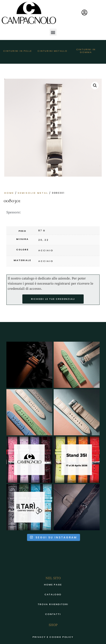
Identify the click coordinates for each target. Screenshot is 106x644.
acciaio (46, 250)
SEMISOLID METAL (33, 193)
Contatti (53, 614)
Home (9, 193)
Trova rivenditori (53, 604)
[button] (53, 32)
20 (40, 240)
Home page (53, 585)
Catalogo (53, 594)
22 (47, 240)
